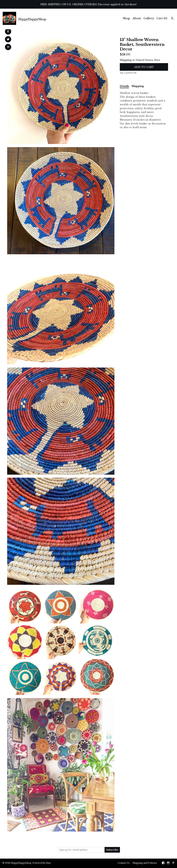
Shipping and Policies (145, 863)
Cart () (162, 18)
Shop (126, 18)
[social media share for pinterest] (8, 47)
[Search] (172, 19)
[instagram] (168, 863)
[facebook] (163, 863)
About (137, 18)
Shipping (138, 86)
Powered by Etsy (42, 863)
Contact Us (124, 863)
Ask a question (128, 73)
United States (144, 60)
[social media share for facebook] (8, 31)
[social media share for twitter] (8, 40)
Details (124, 86)
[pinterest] (173, 863)
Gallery (149, 18)
